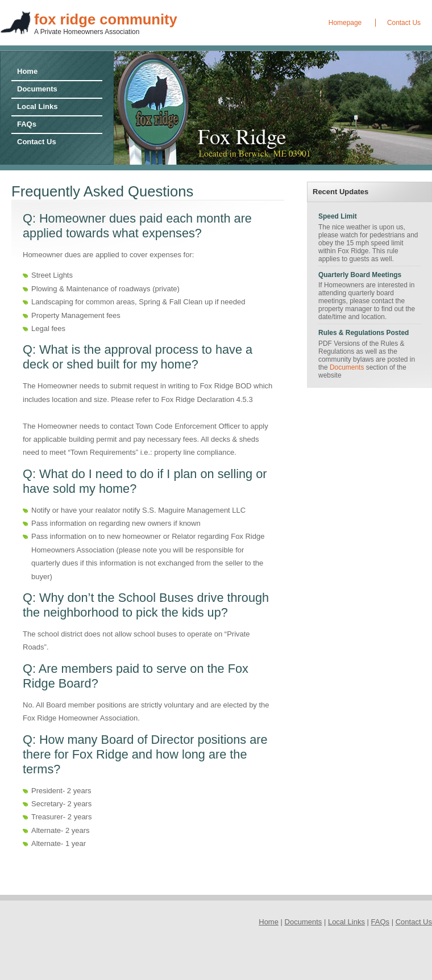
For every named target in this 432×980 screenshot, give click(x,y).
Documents (37, 89)
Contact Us (404, 23)
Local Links (38, 106)
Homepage (345, 23)
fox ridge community (106, 19)
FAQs (27, 124)
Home (27, 71)
